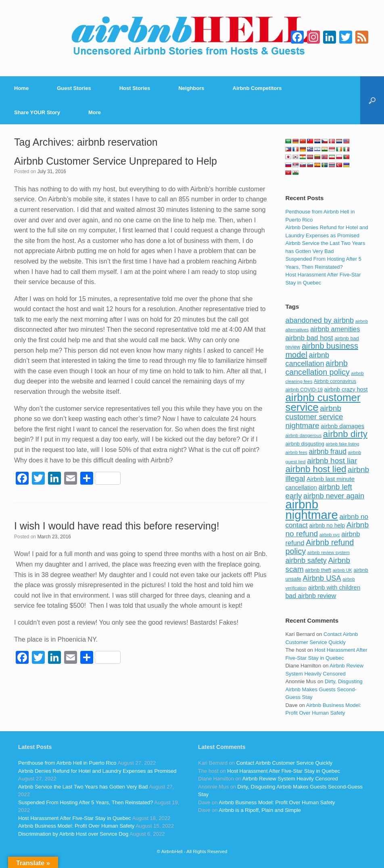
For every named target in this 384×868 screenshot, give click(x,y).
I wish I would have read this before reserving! (117, 526)
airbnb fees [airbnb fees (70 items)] (296, 452)
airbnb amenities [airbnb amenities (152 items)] (335, 329)
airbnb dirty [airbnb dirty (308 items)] (345, 434)
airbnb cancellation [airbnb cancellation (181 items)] (307, 359)
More (95, 112)
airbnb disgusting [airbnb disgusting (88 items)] (305, 444)
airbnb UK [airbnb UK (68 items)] (342, 570)
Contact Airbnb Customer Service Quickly (284, 763)
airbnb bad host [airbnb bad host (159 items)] (309, 338)
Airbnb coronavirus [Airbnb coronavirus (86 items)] (335, 381)
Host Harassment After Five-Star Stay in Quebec (75, 818)
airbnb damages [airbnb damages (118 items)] (342, 426)
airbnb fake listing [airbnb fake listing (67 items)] (343, 444)
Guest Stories (74, 88)
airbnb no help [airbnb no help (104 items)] (327, 525)
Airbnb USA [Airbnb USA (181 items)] (322, 578)
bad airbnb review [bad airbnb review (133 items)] (311, 596)
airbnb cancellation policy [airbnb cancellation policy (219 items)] (317, 368)
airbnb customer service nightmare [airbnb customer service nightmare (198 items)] (314, 417)
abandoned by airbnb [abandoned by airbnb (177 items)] (319, 320)
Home (21, 88)
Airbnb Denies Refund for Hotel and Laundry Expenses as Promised (97, 771)
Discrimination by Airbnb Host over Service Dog (73, 834)
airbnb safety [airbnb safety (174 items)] (306, 561)
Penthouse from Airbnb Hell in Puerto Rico (67, 763)
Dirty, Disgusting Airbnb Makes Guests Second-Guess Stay (324, 689)
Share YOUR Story (37, 112)
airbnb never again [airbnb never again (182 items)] (334, 496)
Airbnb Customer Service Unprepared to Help (116, 161)
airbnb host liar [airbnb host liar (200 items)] (332, 461)
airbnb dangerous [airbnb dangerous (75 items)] (303, 435)
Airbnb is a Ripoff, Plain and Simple (260, 810)
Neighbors (191, 88)
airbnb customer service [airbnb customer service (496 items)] (323, 402)
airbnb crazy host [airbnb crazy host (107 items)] (346, 389)
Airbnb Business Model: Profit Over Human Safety (76, 826)
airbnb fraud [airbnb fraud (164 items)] (327, 452)
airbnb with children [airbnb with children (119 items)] (334, 587)
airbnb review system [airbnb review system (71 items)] (329, 552)
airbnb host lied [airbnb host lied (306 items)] (316, 469)
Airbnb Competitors (257, 88)
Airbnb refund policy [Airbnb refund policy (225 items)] (319, 547)
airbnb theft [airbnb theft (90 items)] (318, 570)
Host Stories (135, 88)
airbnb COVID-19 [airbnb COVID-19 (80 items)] (304, 390)
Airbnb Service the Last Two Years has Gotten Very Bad (83, 787)
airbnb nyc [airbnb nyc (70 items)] (330, 535)
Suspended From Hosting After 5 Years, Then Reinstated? (86, 802)
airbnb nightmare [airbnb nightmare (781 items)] (311, 509)
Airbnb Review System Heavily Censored (290, 779)
